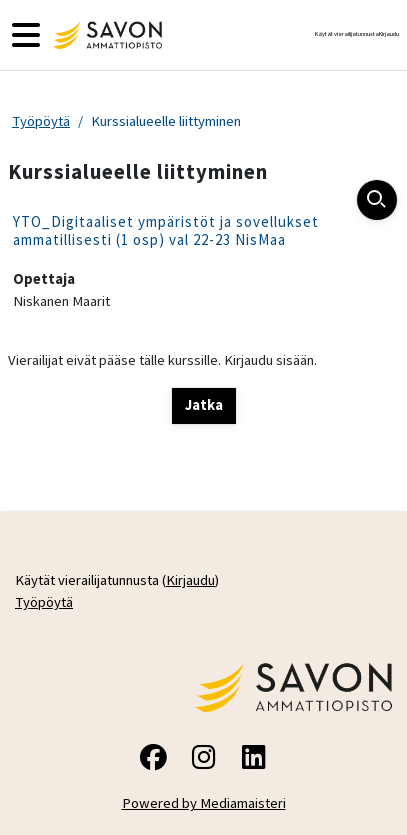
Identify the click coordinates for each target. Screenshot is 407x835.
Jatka (204, 405)
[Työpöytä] (105, 35)
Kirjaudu (389, 34)
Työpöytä (41, 121)
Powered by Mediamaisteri (204, 803)
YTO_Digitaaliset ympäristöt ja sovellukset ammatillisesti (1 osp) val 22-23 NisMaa (166, 230)
